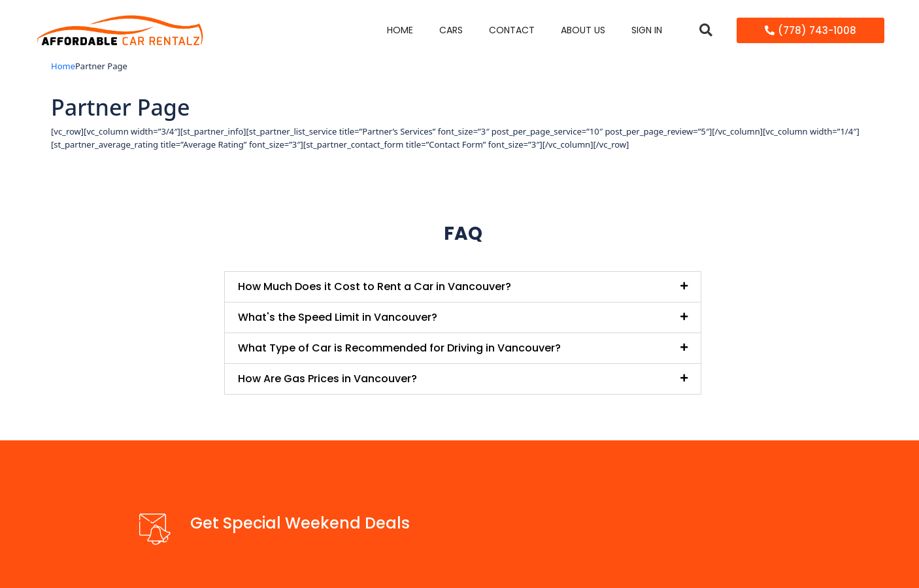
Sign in (647, 30)
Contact (512, 30)
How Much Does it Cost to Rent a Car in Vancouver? (375, 286)
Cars (451, 30)
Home (400, 30)
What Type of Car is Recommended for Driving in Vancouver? (399, 348)
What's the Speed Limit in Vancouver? (338, 317)
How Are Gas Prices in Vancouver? (327, 379)
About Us (583, 30)
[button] (706, 30)
